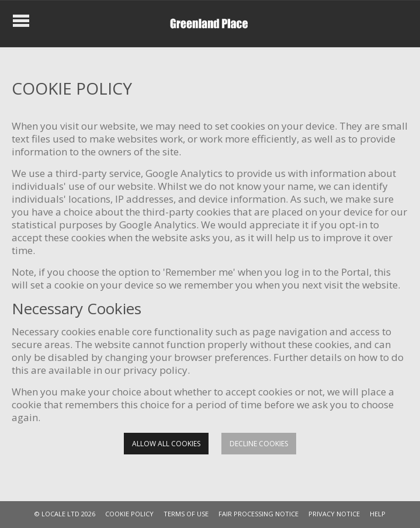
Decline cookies (259, 444)
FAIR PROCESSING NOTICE (258, 514)
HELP (378, 514)
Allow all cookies (166, 444)
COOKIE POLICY (129, 514)
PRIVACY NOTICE (334, 514)
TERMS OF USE (186, 514)
